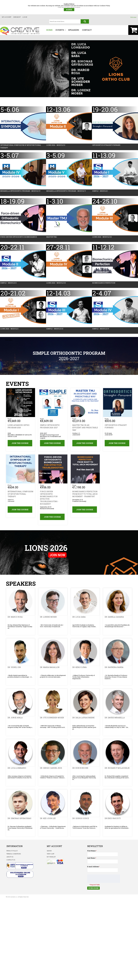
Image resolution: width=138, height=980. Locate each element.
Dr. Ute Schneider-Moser (52, 719)
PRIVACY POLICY (12, 852)
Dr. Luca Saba (79, 618)
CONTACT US (11, 861)
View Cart (51, 855)
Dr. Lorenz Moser (48, 618)
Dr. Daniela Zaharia (114, 618)
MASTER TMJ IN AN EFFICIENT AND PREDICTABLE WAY (85, 428)
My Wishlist (51, 858)
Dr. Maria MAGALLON (50, 668)
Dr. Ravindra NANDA (114, 668)
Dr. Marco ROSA (15, 618)
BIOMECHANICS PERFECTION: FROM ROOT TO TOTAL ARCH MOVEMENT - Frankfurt (85, 495)
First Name (91, 852)
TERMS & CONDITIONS (14, 855)
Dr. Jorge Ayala (15, 719)
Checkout (17, 17)
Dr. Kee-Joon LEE (48, 820)
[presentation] (104, 880)
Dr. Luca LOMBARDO (17, 769)
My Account (7, 17)
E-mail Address (93, 868)
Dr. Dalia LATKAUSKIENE (83, 719)
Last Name (91, 859)
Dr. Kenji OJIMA (79, 668)
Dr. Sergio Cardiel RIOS (51, 769)
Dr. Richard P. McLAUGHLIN (117, 769)
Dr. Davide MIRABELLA (115, 719)
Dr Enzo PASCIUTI (113, 820)
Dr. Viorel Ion (14, 668)
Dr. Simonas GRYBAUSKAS (19, 820)
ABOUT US (10, 858)
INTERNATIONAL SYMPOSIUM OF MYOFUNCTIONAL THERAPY (20, 495)
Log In (25, 17)
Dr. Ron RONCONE (80, 769)
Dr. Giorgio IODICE (81, 820)
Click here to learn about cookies (69, 7)
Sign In (49, 852)
